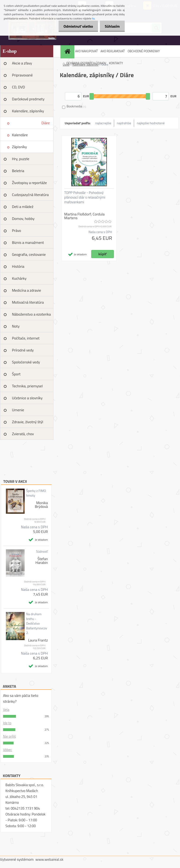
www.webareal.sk (49, 859)
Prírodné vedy (23, 350)
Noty (16, 326)
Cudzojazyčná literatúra (30, 195)
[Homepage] (68, 51)
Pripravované (22, 75)
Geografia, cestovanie (29, 254)
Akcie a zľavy (22, 63)
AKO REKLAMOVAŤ (113, 51)
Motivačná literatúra (28, 302)
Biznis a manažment (28, 242)
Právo (17, 230)
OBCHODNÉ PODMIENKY (144, 51)
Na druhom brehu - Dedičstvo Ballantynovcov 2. (37, 623)
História (18, 266)
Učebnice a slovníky (27, 398)
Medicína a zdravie (26, 290)
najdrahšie (124, 123)
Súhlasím (111, 26)
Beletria (18, 171)
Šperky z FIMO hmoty (36, 493)
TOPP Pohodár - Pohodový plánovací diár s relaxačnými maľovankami (85, 197)
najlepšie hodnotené (151, 123)
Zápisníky (19, 147)
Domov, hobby (23, 219)
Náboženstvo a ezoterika (31, 314)
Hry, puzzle (21, 159)
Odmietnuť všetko (75, 26)
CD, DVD (19, 87)
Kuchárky (19, 278)
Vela (6, 710)
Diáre (46, 123)
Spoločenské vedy (26, 362)
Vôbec (7, 750)
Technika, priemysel (27, 386)
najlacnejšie (103, 123)
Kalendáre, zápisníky (28, 111)
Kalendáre (20, 135)
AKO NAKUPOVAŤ (86, 51)
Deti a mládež (23, 207)
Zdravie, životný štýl (28, 422)
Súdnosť (42, 551)
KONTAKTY (116, 63)
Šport (16, 374)
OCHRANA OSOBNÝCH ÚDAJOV (86, 63)
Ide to (7, 723)
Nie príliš (9, 736)
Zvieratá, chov (23, 434)
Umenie (18, 410)
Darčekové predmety (28, 99)
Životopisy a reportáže (29, 183)
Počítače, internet (26, 338)
